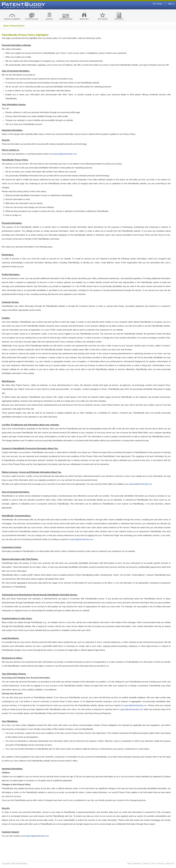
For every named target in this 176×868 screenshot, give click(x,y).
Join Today (157, 4)
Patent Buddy (15, 5)
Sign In (171, 4)
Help (129, 864)
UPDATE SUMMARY (12, 19)
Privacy (161, 864)
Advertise (137, 864)
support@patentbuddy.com (65, 154)
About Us (170, 864)
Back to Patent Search (14, 26)
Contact (146, 864)
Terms (154, 864)
